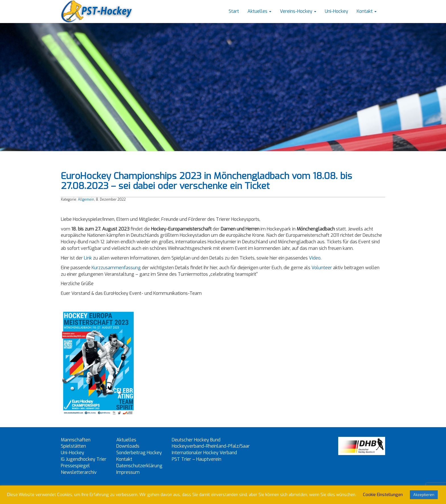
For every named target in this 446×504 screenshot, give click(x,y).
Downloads (128, 446)
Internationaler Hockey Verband (204, 453)
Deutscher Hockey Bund (196, 440)
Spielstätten (73, 446)
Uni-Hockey (336, 11)
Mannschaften (76, 440)
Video (315, 258)
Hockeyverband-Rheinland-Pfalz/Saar (211, 446)
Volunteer (322, 268)
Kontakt (367, 11)
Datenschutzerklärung (139, 466)
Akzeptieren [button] (424, 495)
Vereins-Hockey (298, 11)
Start (234, 11)
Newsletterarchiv (79, 472)
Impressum (128, 472)
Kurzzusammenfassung (116, 268)
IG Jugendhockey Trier (84, 459)
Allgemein (86, 199)
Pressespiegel (75, 466)
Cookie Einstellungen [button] (383, 495)
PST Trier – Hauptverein (197, 459)
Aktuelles (259, 11)
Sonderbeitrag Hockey (139, 453)
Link (88, 258)
